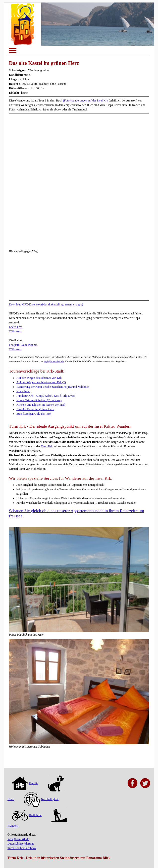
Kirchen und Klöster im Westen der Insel (41, 405)
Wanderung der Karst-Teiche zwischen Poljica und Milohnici (53, 387)
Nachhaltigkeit (41, 799)
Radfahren (27, 815)
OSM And (15, 331)
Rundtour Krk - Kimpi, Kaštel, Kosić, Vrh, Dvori (46, 396)
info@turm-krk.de (54, 361)
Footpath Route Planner (23, 345)
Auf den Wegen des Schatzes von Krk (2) (41, 382)
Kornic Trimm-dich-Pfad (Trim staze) (39, 400)
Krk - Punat (23, 391)
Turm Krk (47, 446)
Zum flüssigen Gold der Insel (34, 414)
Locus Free (16, 327)
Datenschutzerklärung (21, 844)
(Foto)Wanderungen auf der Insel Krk (85, 100)
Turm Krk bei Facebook (22, 848)
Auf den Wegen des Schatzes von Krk (39, 378)
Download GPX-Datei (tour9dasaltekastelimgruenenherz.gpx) (46, 304)
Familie (25, 783)
